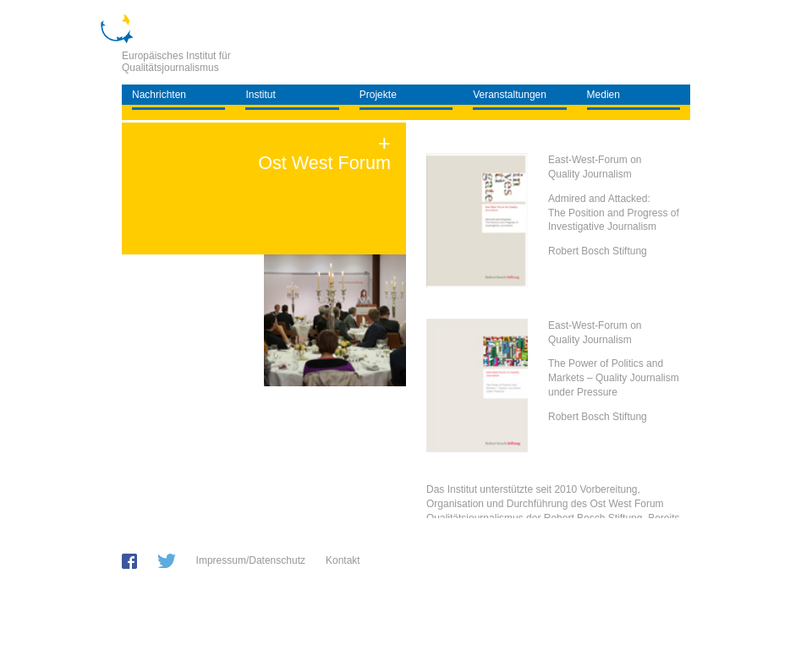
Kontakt (343, 560)
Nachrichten (159, 95)
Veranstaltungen (510, 95)
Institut (260, 95)
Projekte (378, 95)
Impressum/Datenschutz (251, 560)
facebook (129, 561)
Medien (604, 95)
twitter (167, 561)
